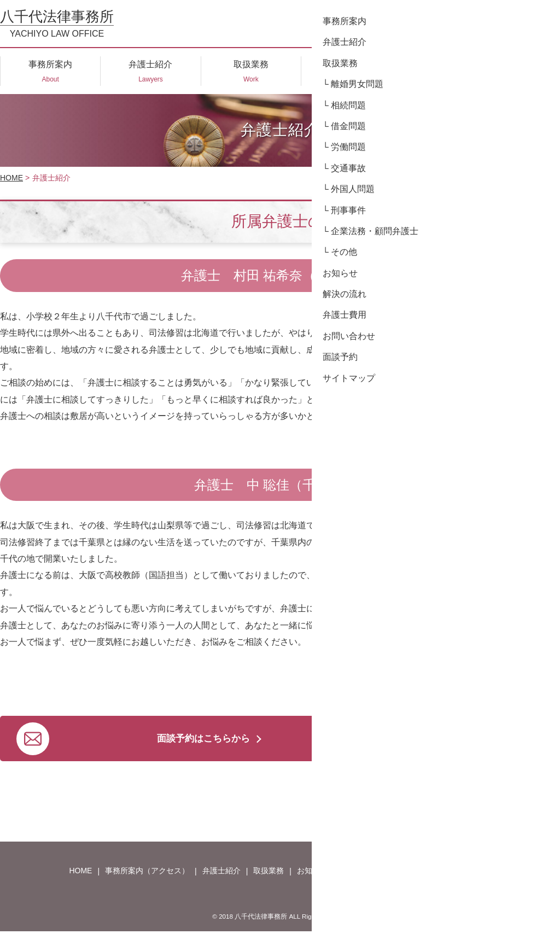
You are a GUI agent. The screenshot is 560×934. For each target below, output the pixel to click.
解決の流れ (360, 873)
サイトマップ (510, 873)
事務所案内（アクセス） (147, 873)
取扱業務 (269, 873)
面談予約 (458, 873)
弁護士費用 (411, 873)
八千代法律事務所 (57, 24)
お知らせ (312, 873)
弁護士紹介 (221, 873)
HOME (11, 178)
